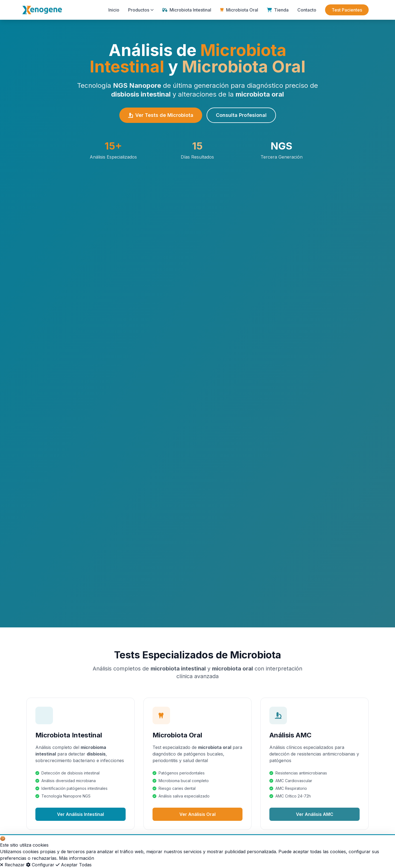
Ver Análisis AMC (315, 814)
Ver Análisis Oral (198, 814)
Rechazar (12, 865)
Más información (77, 858)
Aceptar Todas (74, 865)
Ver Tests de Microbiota (161, 115)
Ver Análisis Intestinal (81, 814)
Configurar (40, 865)
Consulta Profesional (241, 115)
